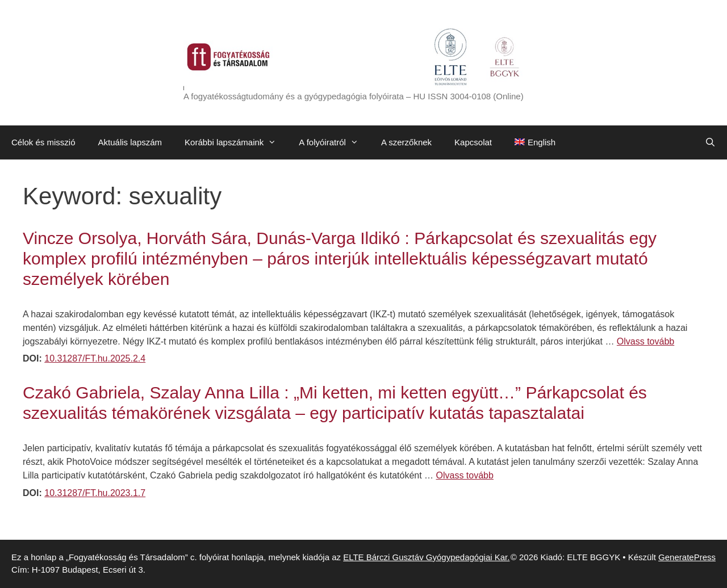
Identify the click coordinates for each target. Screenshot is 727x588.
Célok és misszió (43, 142)
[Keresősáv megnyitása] (710, 142)
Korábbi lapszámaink (236, 142)
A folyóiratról (334, 142)
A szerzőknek (406, 142)
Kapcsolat (473, 142)
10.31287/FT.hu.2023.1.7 (95, 493)
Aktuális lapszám (130, 142)
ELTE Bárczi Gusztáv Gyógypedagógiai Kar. (426, 557)
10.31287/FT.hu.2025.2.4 (95, 358)
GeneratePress (687, 557)
